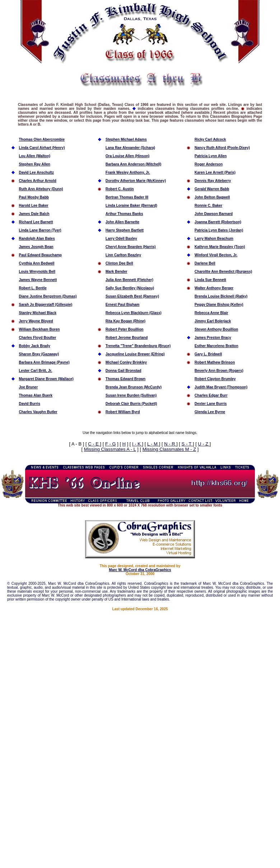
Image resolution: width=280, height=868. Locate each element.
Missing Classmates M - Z (169, 449)
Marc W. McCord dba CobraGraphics (140, 570)
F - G (111, 444)
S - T (187, 444)
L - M (153, 444)
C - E (94, 444)
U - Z (204, 444)
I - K (137, 444)
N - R (170, 444)
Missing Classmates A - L (110, 449)
